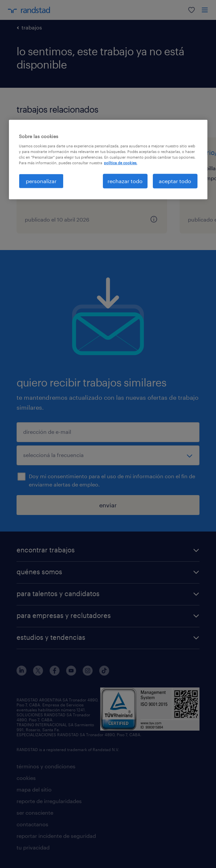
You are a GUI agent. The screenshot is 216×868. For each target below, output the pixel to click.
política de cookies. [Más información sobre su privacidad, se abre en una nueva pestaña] (121, 163)
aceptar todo (175, 181)
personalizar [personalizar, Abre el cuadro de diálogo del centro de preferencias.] (41, 181)
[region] (108, 160)
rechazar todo (125, 181)
